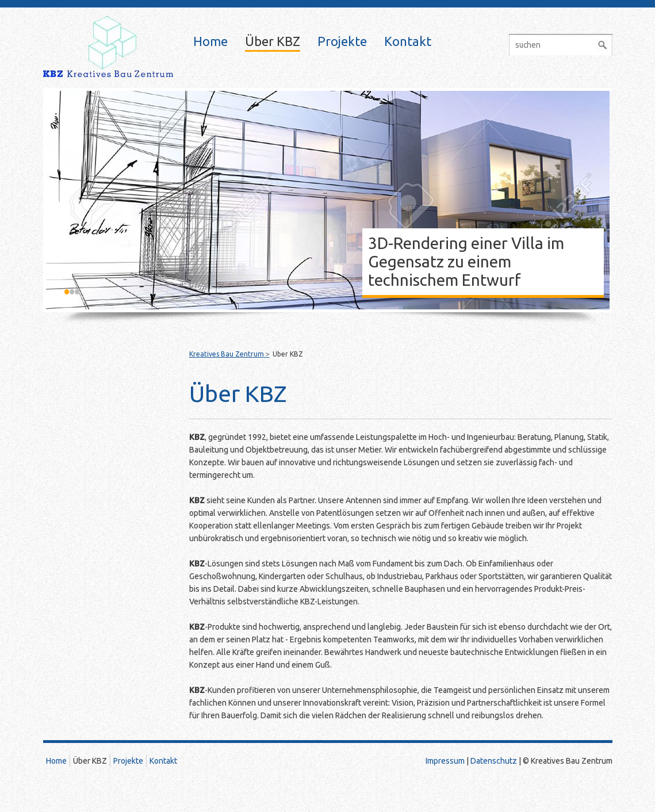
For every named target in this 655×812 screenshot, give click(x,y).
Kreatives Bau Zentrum (227, 354)
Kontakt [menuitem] (408, 42)
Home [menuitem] (210, 42)
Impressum (445, 761)
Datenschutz (494, 761)
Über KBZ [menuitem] (273, 42)
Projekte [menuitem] (342, 42)
